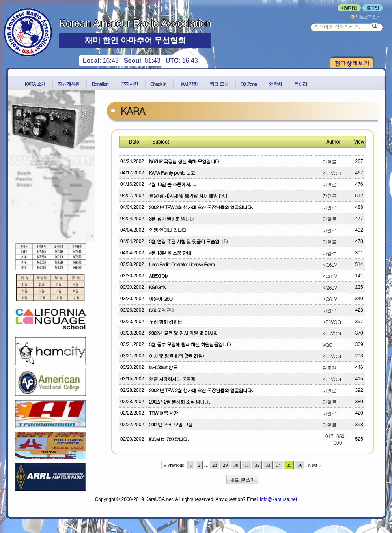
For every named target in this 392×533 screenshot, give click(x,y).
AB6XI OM (159, 276)
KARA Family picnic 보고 (172, 173)
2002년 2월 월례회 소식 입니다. (179, 401)
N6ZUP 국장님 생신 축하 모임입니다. (185, 161)
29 (225, 465)
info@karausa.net (278, 499)
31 (246, 465)
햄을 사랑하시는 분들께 (172, 379)
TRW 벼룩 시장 (163, 413)
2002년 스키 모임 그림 (171, 424)
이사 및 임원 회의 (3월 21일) (176, 356)
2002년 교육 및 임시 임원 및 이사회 (183, 333)
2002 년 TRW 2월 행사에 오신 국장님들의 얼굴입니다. (201, 390)
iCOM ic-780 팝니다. (169, 439)
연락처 (275, 84)
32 (257, 465)
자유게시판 (68, 84)
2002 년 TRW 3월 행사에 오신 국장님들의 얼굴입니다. (201, 207)
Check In (158, 84)
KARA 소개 (35, 84)
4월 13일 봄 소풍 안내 (170, 253)
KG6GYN (158, 287)
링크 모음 (219, 84)
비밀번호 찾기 (365, 16)
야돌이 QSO (161, 298)
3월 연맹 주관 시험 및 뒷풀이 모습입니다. (189, 241)
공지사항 (129, 84)
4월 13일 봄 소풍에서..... (173, 184)
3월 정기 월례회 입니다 (172, 218)
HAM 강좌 (188, 84)
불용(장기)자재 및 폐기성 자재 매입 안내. (189, 195)
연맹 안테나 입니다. (168, 230)
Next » (314, 465)
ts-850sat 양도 (163, 367)
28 (215, 465)
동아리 (301, 84)
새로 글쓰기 (243, 480)
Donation (100, 84)
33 (268, 465)
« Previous (174, 465)
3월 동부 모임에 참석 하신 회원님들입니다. (191, 344)
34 (278, 465)
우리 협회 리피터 (165, 321)
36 (300, 465)
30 (236, 465)
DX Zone (249, 84)
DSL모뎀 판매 (162, 310)
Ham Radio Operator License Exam (182, 264)
